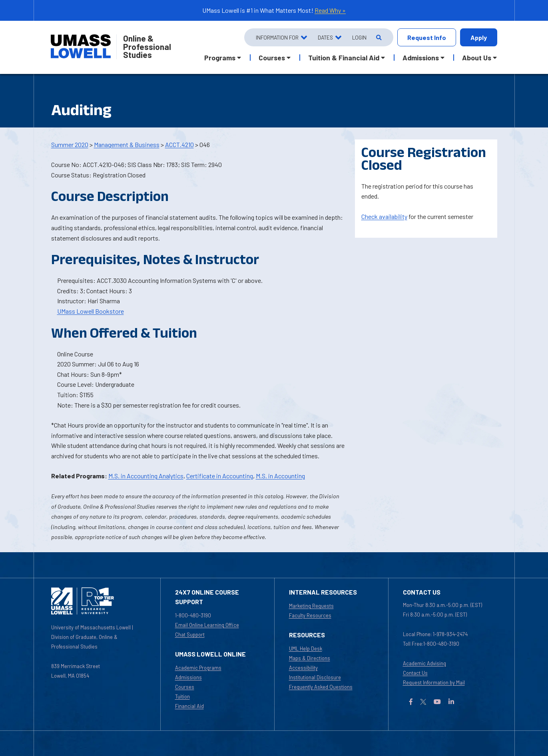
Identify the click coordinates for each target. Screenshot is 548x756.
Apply (479, 37)
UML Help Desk (306, 649)
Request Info (427, 37)
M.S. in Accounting (280, 476)
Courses (185, 687)
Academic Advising (424, 663)
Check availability (384, 216)
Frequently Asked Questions (321, 687)
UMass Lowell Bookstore (91, 311)
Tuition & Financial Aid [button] (344, 58)
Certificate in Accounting (220, 476)
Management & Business (127, 144)
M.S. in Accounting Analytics (146, 476)
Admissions (188, 677)
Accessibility (303, 668)
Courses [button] (272, 58)
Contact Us (415, 673)
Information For (277, 37)
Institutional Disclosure (315, 677)
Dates (325, 37)
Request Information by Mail (434, 682)
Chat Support (190, 635)
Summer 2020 (70, 144)
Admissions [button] (421, 58)
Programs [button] (220, 58)
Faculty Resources (310, 615)
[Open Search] (378, 37)
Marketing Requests (311, 606)
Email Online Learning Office (207, 625)
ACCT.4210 (179, 144)
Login (359, 37)
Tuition (182, 696)
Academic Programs (198, 668)
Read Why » (330, 10)
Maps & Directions (310, 658)
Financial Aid (189, 706)
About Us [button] (477, 58)
